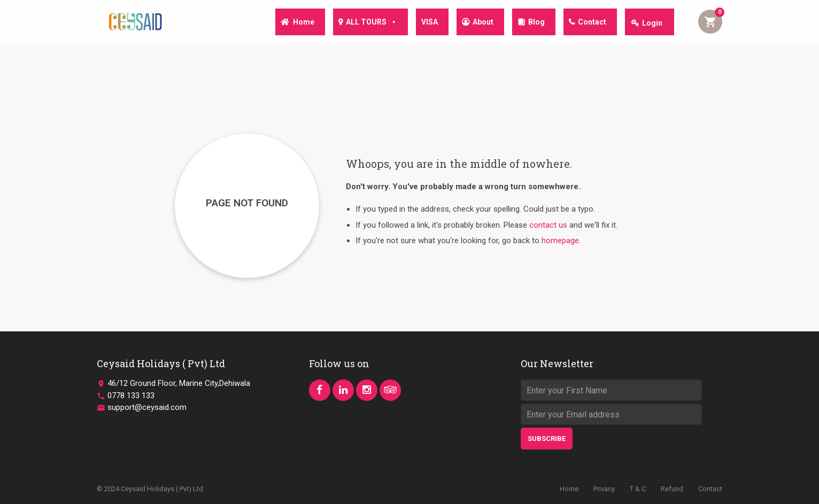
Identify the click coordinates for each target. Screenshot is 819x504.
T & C (638, 489)
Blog (533, 23)
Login (652, 23)
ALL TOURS (362, 22)
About (478, 23)
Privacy (604, 489)
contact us (548, 225)
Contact (591, 23)
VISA (422, 23)
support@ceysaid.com (147, 407)
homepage (560, 241)
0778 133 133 (131, 396)
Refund (672, 489)
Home (292, 23)
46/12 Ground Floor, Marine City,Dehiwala (179, 383)
